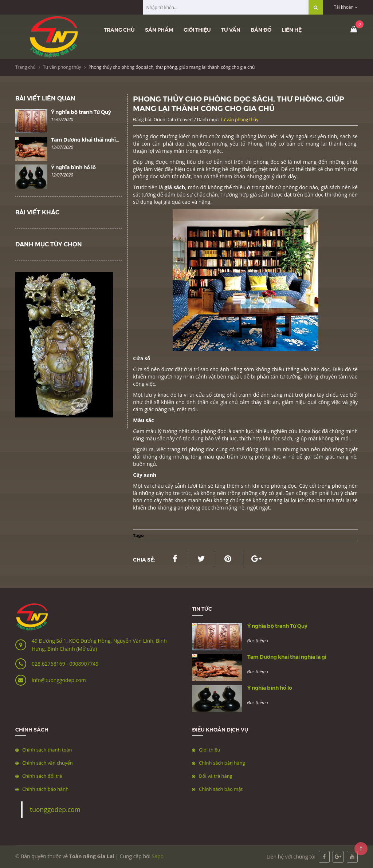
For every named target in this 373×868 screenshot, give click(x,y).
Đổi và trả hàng (216, 776)
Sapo (158, 856)
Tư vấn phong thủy (62, 67)
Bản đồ (261, 29)
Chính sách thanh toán (47, 750)
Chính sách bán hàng (222, 763)
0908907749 (84, 664)
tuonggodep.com (55, 809)
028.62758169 (49, 664)
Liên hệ (292, 29)
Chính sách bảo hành (45, 789)
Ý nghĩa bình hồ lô (73, 167)
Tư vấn (231, 29)
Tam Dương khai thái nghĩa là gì (91, 139)
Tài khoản (346, 7)
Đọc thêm (258, 641)
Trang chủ (119, 29)
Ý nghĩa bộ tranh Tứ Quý (81, 112)
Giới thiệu (197, 29)
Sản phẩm (159, 29)
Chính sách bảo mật (221, 789)
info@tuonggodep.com (59, 680)
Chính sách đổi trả (42, 776)
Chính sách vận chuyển (48, 763)
